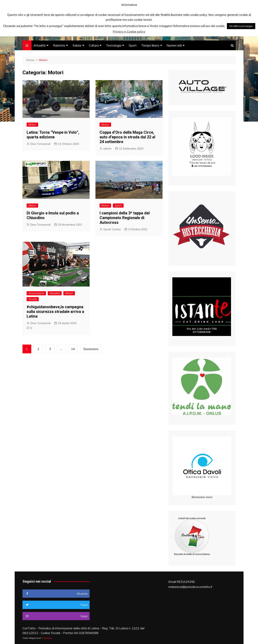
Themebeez (47, 638)
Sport (133, 45)
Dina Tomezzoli (40, 144)
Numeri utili (174, 45)
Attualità (40, 45)
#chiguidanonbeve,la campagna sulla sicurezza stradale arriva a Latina (55, 312)
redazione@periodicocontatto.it (190, 587)
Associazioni (36, 293)
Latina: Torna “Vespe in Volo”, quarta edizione (53, 135)
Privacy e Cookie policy (129, 32)
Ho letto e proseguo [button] (241, 26)
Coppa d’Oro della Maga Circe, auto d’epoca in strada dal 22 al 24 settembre (127, 137)
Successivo (91, 349)
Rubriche (59, 45)
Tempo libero (150, 45)
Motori (32, 125)
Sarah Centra (112, 229)
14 (73, 349)
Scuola (33, 299)
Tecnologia (114, 45)
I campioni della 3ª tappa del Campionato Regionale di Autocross (125, 218)
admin (107, 149)
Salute (77, 45)
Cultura (94, 45)
